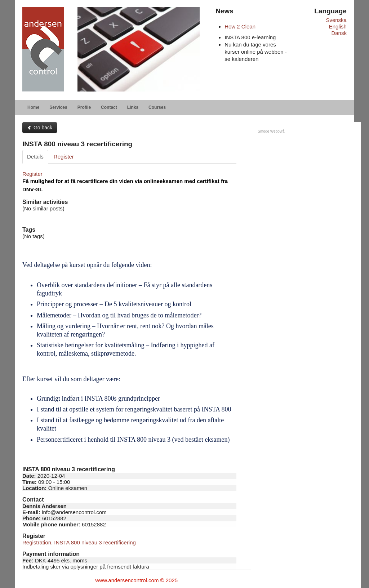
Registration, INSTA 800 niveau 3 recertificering (79, 542)
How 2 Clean (240, 26)
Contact (109, 107)
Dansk (339, 33)
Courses (157, 107)
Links (133, 107)
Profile (84, 107)
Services (58, 107)
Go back (40, 128)
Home (33, 107)
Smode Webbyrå (271, 131)
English (338, 26)
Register (64, 157)
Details (35, 157)
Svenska (336, 20)
